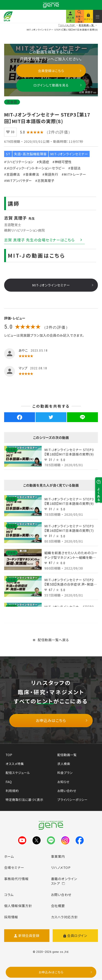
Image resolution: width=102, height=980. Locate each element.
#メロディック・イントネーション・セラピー (35, 168)
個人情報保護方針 (18, 906)
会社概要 (58, 906)
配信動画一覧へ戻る (51, 640)
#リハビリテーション (19, 162)
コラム (9, 895)
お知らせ (63, 782)
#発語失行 (50, 174)
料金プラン (65, 773)
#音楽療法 (31, 174)
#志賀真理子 (45, 180)
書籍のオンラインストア (64, 881)
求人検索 (64, 764)
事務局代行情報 (16, 879)
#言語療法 (12, 174)
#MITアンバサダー (18, 180)
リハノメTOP (61, 867)
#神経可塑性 (62, 162)
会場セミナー (14, 867)
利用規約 (12, 791)
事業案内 (58, 856)
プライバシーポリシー (72, 800)
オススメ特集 (15, 764)
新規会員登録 (27, 936)
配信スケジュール (18, 773)
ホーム (9, 856)
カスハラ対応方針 (64, 917)
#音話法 (74, 168)
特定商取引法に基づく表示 (24, 800)
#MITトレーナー (74, 174)
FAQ (9, 782)
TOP (9, 755)
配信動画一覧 (67, 755)
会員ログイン (75, 936)
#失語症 (43, 162)
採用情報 (11, 917)
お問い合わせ (67, 791)
